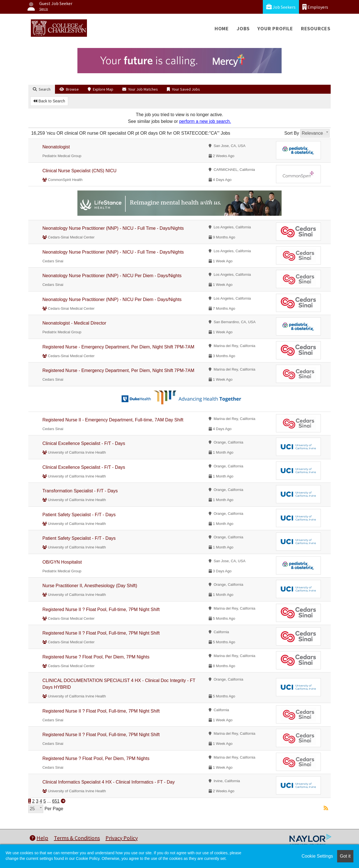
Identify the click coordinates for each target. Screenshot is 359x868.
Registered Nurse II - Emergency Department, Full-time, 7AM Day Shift (113, 420)
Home (222, 28)
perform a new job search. (205, 121)
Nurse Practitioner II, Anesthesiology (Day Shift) (90, 586)
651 (56, 801)
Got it (345, 856)
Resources (316, 28)
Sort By (292, 133)
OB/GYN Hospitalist (62, 562)
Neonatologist (56, 147)
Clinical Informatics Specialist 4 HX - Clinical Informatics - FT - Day (109, 782)
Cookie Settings (317, 856)
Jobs (243, 28)
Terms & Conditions (77, 838)
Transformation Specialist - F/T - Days (80, 491)
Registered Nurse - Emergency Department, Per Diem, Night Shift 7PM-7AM (118, 347)
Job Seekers (281, 7)
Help (39, 838)
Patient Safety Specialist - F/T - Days (79, 515)
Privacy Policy (122, 838)
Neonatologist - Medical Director (74, 323)
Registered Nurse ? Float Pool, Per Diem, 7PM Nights (96, 657)
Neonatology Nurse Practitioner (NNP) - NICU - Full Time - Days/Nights (113, 228)
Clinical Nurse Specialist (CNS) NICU (79, 171)
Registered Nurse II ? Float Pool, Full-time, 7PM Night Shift (101, 609)
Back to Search (49, 101)
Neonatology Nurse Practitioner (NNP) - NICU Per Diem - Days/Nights (112, 276)
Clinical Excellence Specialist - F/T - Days (84, 443)
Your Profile (275, 28)
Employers (315, 7)
